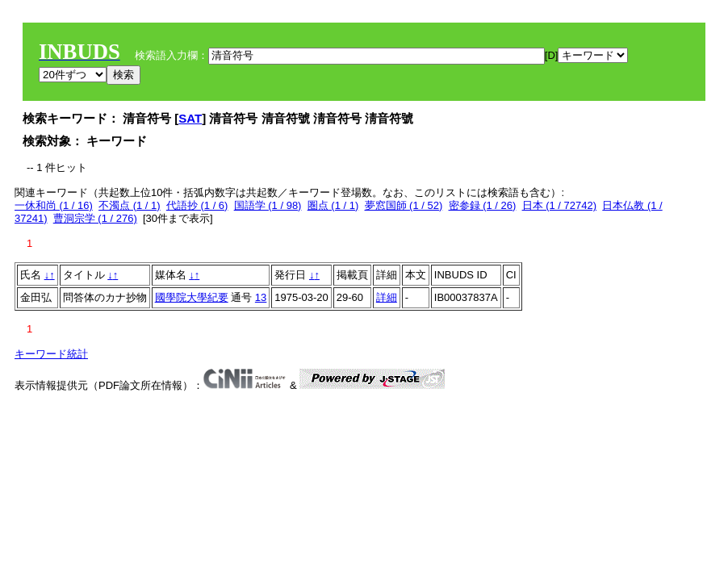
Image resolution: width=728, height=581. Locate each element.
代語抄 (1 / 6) (197, 205)
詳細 (387, 297)
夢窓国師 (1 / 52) (404, 205)
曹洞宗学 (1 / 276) (95, 218)
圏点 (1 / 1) (333, 205)
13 (261, 297)
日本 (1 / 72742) (560, 205)
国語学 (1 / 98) (268, 205)
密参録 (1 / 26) (483, 205)
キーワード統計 (51, 354)
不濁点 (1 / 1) (130, 205)
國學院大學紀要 (192, 297)
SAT (190, 118)
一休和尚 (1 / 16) (54, 205)
